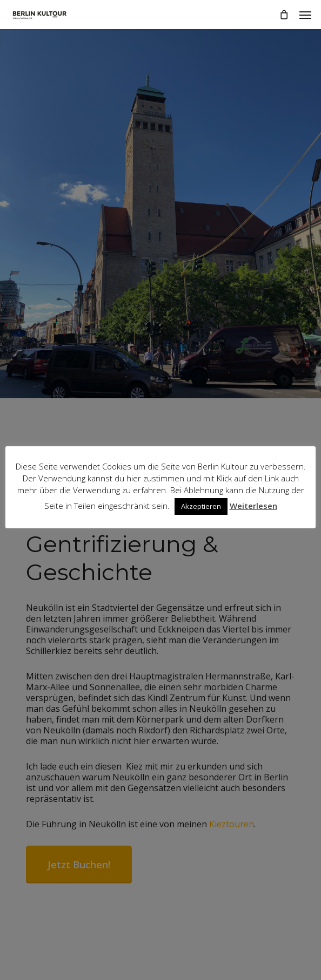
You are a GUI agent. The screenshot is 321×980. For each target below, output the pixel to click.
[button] (305, 15)
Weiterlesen (253, 506)
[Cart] (284, 15)
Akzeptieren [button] (201, 506)
